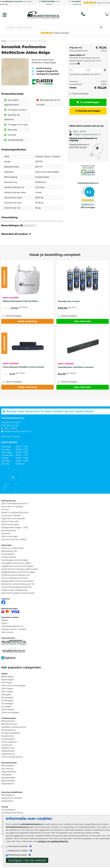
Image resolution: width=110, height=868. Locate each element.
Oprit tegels (7, 702)
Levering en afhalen (11, 529)
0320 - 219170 (78, 132)
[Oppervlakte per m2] (87, 70)
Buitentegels (8, 693)
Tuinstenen (7, 759)
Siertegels (6, 708)
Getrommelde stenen (12, 771)
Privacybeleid (8, 568)
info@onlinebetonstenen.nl (85, 134)
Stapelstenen (8, 797)
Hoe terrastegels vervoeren (15, 592)
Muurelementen (9, 776)
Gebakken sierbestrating (14, 741)
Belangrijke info (9, 565)
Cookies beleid (9, 571)
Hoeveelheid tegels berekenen (17, 601)
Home (4, 41)
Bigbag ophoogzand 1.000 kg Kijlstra (21, 315)
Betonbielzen (8, 779)
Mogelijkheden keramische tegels (18, 586)
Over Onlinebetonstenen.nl (15, 517)
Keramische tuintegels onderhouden (20, 583)
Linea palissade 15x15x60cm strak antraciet (23, 381)
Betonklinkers (8, 735)
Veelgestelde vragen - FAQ (15, 541)
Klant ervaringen (10, 550)
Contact (5, 523)
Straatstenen (8, 750)
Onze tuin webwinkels (12, 562)
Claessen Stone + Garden (14, 643)
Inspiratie (6, 547)
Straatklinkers (8, 753)
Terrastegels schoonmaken (15, 574)
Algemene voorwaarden (13, 532)
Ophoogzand (8, 809)
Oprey (4, 637)
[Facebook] (3, 616)
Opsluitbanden (9, 785)
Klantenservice (9, 544)
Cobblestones (8, 768)
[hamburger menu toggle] (5, 15)
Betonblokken (8, 794)
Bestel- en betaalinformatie (15, 526)
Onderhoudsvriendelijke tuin (16, 589)
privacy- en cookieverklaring (53, 841)
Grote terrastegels (10, 726)
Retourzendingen (10, 538)
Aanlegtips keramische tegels (16, 577)
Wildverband (8, 765)
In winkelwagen (87, 102)
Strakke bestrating (10, 747)
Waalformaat (8, 762)
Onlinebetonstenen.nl (12, 640)
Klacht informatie (10, 535)
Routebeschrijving (10, 450)
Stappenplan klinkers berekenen (18, 595)
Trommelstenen (9, 756)
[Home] (43, 14)
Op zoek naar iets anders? (14, 553)
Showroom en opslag (12, 520)
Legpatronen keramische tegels (17, 580)
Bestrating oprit (9, 738)
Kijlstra (29, 1)
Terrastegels (7, 717)
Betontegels (7, 690)
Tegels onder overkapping (14, 604)
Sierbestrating (8, 744)
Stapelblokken (8, 791)
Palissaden (7, 788)
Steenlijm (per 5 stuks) (69, 315)
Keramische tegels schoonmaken (18, 607)
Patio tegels (7, 705)
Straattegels (7, 714)
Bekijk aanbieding (27, 335)
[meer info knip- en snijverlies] (77, 64)
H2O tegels (7, 696)
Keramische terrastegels (13, 699)
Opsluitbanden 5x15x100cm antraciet (76, 381)
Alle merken (7, 646)
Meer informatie (83, 335)
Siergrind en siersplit (12, 812)
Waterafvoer (7, 815)
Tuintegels (7, 720)
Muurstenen (7, 782)
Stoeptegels (7, 711)
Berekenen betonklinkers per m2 (18, 598)
